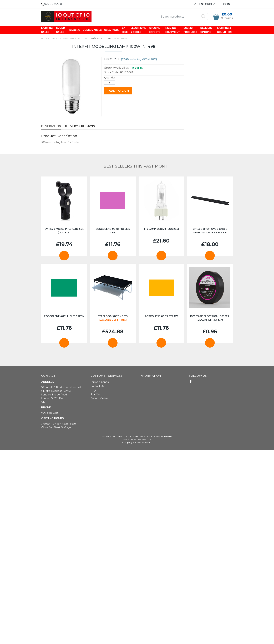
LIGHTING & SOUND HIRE (225, 30)
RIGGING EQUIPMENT (173, 30)
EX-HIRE (125, 30)
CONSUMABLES (92, 30)
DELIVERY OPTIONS (206, 30)
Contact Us (97, 386)
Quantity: (110, 78)
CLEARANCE (112, 30)
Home (44, 38)
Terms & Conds (100, 382)
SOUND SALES (61, 30)
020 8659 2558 (50, 413)
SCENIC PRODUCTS (190, 30)
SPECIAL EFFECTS (155, 30)
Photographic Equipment (75, 38)
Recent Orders (205, 4)
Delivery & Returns (79, 126)
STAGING (75, 30)
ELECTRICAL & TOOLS (138, 30)
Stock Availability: (116, 68)
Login (226, 4)
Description (51, 126)
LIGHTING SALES (47, 30)
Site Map (96, 394)
